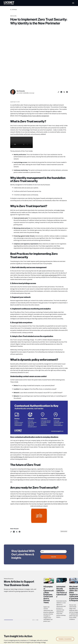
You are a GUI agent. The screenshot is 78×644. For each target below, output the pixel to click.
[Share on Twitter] (64, 64)
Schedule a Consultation (65, 599)
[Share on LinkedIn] (61, 64)
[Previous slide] (34, 580)
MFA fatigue (19, 429)
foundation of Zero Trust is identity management (35, 88)
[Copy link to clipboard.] (58, 64)
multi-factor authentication (49, 248)
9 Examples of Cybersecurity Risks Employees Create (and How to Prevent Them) (49, 554)
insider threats (60, 183)
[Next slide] (37, 580)
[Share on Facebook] (67, 64)
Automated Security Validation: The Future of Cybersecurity (62, 551)
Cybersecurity (13, 16)
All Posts (14, 9)
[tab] (8, 580)
